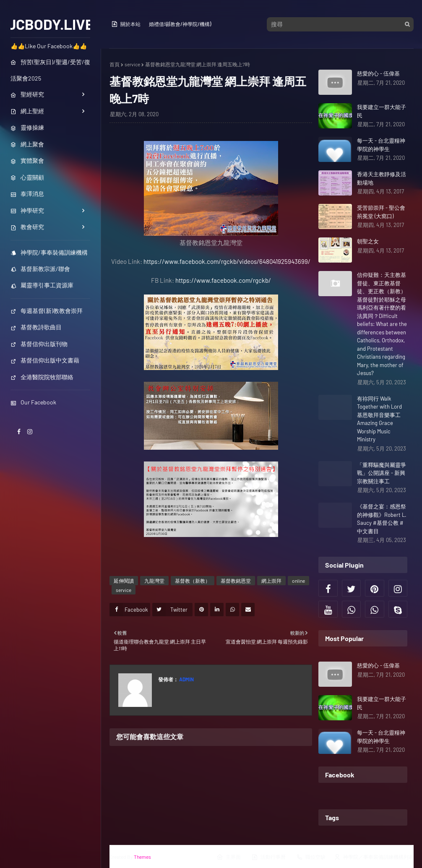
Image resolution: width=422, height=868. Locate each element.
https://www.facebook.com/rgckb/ (223, 280)
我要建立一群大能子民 (382, 111)
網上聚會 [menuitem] (27, 144)
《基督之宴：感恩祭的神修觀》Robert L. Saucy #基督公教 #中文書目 (382, 519)
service (132, 64)
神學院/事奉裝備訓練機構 (49, 252)
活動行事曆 (268, 857)
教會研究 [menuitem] (27, 227)
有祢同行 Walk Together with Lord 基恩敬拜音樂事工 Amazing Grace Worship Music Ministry (379, 419)
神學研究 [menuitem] (27, 210)
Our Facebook (33, 402)
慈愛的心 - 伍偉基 (378, 73)
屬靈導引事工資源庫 (42, 285)
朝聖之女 (368, 241)
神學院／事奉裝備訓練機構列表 (374, 857)
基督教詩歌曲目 (36, 327)
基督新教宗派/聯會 (40, 269)
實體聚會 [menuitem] (27, 160)
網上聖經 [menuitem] (27, 111)
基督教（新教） (193, 581)
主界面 (229, 857)
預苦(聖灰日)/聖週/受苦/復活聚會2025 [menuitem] (50, 70)
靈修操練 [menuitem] (27, 127)
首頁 (115, 64)
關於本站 (126, 24)
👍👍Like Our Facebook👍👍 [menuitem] (49, 46)
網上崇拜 (271, 581)
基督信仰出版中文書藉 (45, 360)
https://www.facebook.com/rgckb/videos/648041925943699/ (227, 261)
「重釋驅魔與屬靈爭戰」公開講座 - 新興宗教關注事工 (382, 473)
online (298, 581)
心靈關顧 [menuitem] (27, 177)
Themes (142, 857)
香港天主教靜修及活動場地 (382, 178)
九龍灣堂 (154, 581)
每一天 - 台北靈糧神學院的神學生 (381, 145)
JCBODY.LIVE (51, 24)
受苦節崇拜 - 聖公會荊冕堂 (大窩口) (381, 212)
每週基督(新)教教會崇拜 (47, 311)
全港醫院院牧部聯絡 (42, 377)
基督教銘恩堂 (236, 581)
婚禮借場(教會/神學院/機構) (180, 24)
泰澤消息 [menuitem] (27, 194)
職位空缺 (311, 857)
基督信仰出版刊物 (39, 344)
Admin (186, 679)
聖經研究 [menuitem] (27, 94)
